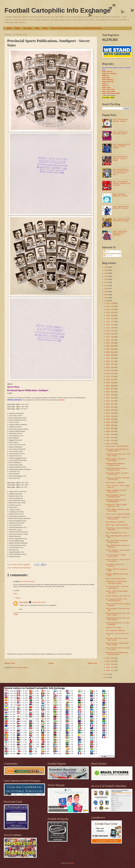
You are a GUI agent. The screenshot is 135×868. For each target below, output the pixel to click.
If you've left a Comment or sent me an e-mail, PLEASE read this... (77, 28)
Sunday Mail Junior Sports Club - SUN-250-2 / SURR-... (118, 619)
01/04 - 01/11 (110, 670)
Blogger (71, 863)
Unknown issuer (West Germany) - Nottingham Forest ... (117, 469)
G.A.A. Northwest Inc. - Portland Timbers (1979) (116, 556)
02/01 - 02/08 (110, 658)
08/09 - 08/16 (110, 364)
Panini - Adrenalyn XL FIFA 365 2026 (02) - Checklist (121, 220)
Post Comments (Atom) (21, 667)
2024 (106, 273)
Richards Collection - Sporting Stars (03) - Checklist (117, 644)
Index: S (105, 83)
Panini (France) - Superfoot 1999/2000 (118, 514)
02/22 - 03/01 (110, 438)
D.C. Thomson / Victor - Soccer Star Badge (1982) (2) (117, 587)
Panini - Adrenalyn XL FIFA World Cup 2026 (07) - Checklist (121, 146)
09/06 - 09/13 (110, 352)
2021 (106, 282)
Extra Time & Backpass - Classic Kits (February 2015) (117, 518)
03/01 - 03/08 (110, 434)
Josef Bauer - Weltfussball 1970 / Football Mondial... (116, 501)
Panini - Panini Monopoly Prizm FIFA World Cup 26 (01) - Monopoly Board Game (121, 172)
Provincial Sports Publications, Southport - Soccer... (115, 464)
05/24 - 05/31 (110, 398)
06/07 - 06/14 (110, 392)
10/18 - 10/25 (110, 334)
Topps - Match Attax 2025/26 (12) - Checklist (120, 195)
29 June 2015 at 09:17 (39, 602)
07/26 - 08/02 (110, 370)
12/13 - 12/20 (110, 309)
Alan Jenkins (24, 602)
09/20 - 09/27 (110, 346)
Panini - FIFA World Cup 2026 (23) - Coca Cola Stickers (120, 159)
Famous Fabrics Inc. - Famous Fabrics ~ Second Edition (118, 551)
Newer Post (10, 663)
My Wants (28, 28)
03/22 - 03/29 (110, 425)
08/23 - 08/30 (110, 358)
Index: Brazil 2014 (108, 89)
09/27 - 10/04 (110, 343)
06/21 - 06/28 (110, 386)
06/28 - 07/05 (110, 383)
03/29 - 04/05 (110, 422)
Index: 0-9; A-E (107, 72)
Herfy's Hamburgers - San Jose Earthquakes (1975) (116, 496)
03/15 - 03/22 (110, 428)
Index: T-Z (106, 85)
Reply (15, 594)
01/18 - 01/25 (110, 664)
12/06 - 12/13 (110, 312)
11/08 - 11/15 (110, 325)
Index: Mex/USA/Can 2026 (111, 93)
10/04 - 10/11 (110, 340)
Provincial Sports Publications (22, 568)
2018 (106, 292)
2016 (106, 298)
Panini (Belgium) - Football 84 (115, 522)
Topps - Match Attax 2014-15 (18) (116, 533)
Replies (18, 598)
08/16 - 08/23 (110, 361)
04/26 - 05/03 (110, 410)
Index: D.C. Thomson (109, 74)
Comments (108, 256)
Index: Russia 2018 (109, 91)
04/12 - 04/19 (110, 416)
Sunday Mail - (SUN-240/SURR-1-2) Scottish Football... (117, 450)
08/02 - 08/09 (110, 367)
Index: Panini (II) (108, 82)
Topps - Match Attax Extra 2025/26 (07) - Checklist (121, 207)
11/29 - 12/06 (110, 315)
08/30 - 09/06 (110, 355)
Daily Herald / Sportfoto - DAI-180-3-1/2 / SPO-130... (117, 474)
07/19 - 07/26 (110, 373)
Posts (106, 252)
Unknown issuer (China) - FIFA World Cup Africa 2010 (118, 479)
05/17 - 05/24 (110, 401)
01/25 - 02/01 (110, 661)
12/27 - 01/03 (110, 303)
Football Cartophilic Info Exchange (58, 10)
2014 (106, 674)
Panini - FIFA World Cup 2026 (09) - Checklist (120, 120)
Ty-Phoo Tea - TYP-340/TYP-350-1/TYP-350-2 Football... (116, 582)
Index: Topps (107, 87)
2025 (106, 270)
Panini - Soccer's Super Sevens (116, 579)
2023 (106, 276)
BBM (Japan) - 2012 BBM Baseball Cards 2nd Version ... (117, 653)
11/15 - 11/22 (110, 322)
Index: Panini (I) (107, 79)
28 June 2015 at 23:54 (27, 581)
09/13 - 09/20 (110, 349)
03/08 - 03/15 (110, 431)
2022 (106, 279)
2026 (106, 267)
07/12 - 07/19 (110, 376)
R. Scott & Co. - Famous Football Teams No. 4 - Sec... (116, 505)
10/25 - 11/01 (110, 331)
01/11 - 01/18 (110, 667)
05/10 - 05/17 (110, 404)
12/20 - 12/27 (110, 306)
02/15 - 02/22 (110, 440)
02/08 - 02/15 (110, 444)
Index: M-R (106, 78)
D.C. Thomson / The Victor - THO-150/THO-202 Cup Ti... (117, 600)
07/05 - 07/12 (110, 380)
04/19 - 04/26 (110, 413)
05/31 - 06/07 (110, 395)
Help (37, 28)
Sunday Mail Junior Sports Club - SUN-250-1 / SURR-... (118, 455)
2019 (106, 288)
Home (9, 28)
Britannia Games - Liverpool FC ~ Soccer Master (116, 460)
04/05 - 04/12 (110, 419)
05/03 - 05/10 (110, 407)
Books (18, 28)
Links (45, 28)
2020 (106, 286)
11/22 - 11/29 (110, 319)
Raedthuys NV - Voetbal (113, 627)
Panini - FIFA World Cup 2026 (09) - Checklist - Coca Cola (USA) (121, 183)
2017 (106, 295)
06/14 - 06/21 (110, 389)
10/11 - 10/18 (110, 337)
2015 (106, 301)
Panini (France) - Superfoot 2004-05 (117, 446)
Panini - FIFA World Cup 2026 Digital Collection (120, 133)
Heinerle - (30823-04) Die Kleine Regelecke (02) (116, 491)
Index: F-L (106, 75)
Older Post (92, 663)
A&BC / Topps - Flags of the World (117, 525)
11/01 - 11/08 (110, 328)
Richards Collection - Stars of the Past (118, 596)
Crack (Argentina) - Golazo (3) (115, 630)
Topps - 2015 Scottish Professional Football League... (117, 541)
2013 (106, 677)
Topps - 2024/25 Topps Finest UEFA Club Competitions (120, 233)
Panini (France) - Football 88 (115, 483)
